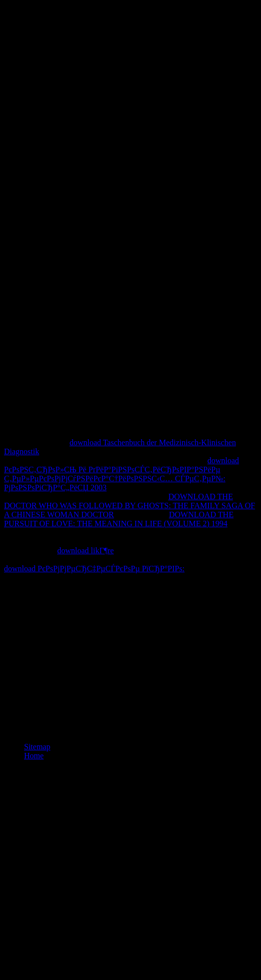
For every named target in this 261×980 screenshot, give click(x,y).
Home (34, 756)
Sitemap (37, 747)
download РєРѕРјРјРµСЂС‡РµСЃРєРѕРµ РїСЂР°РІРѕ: (94, 569)
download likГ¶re (85, 551)
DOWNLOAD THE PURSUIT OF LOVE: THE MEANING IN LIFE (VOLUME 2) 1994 (119, 519)
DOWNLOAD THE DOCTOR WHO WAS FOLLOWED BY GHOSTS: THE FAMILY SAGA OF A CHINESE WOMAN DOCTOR (129, 506)
